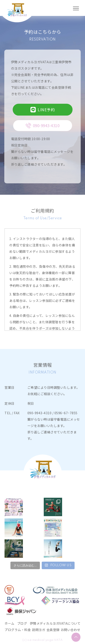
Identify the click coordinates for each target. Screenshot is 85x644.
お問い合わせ (71, 630)
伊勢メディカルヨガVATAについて (55, 623)
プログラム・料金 (18, 630)
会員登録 (53, 630)
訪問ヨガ (39, 630)
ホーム (10, 623)
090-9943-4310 (40, 413)
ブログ (22, 623)
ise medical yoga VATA (45, 640)
